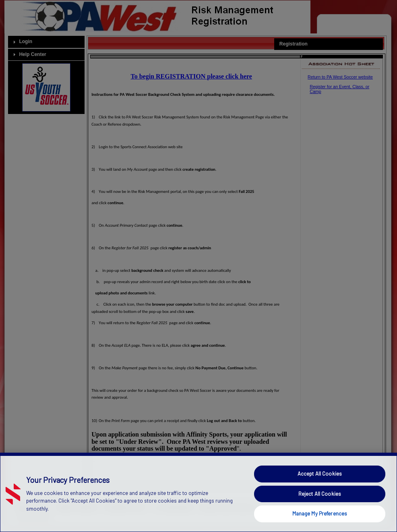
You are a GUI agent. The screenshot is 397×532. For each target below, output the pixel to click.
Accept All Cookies (320, 474)
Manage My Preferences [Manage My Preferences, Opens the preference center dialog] (320, 513)
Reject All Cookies (320, 494)
